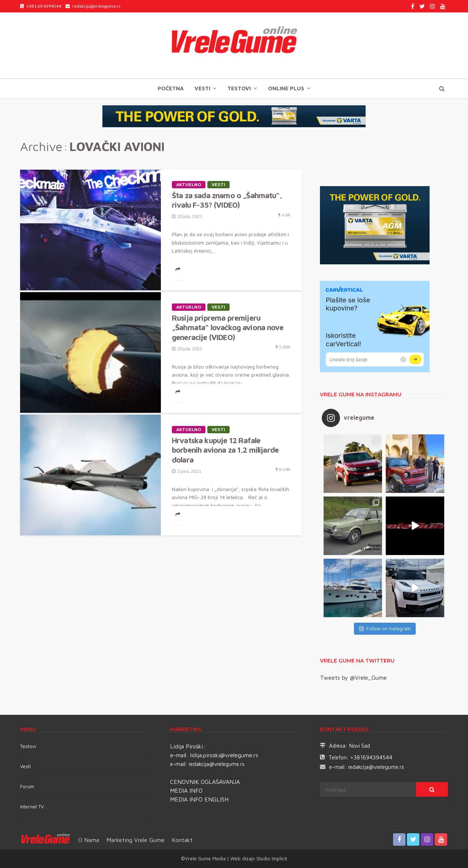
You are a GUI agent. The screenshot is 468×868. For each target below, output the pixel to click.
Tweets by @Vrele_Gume (353, 678)
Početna (171, 88)
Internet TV (32, 807)
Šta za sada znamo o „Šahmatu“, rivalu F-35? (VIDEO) (227, 200)
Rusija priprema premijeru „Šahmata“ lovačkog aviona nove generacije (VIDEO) (228, 327)
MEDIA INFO (186, 790)
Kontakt (182, 840)
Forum (27, 786)
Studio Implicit (271, 858)
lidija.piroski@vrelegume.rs (224, 755)
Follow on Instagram (385, 629)
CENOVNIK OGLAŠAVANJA (205, 782)
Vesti (202, 88)
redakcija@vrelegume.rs (217, 764)
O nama (89, 840)
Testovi (28, 746)
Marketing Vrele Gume (135, 840)
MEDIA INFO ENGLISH (199, 799)
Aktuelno (189, 185)
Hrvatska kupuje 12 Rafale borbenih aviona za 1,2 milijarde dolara (225, 450)
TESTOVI (239, 88)
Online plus (286, 88)
